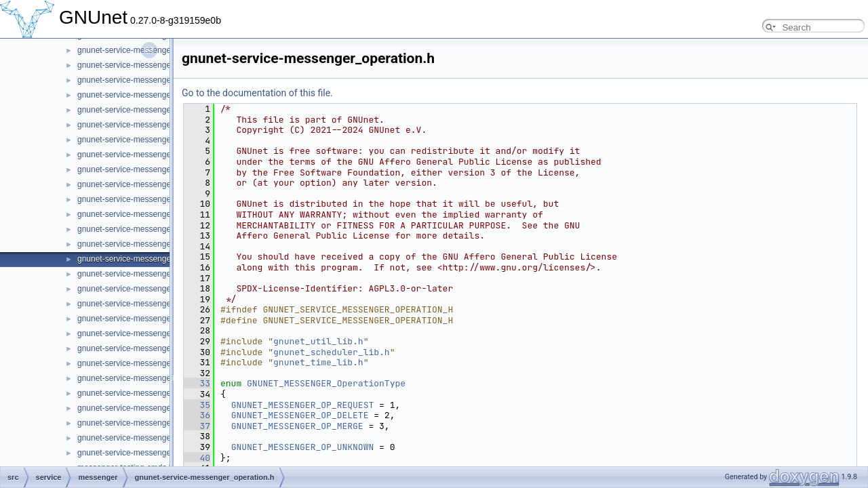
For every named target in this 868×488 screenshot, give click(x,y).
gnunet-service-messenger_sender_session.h (160, 363)
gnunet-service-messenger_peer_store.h (151, 319)
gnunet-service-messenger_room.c (140, 333)
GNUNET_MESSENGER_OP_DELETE (300, 415)
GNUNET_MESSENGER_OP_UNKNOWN (303, 447)
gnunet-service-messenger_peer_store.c (150, 304)
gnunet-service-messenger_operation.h (148, 259)
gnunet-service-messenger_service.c (144, 378)
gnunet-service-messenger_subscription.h (153, 423)
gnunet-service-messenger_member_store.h (157, 50)
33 (197, 383)
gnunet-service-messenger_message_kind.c (157, 95)
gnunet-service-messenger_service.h (144, 393)
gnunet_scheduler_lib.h (332, 352)
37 (197, 426)
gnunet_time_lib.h (318, 362)
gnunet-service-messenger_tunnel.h (142, 453)
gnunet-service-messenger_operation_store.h (159, 289)
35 (197, 405)
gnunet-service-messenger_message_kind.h (157, 110)
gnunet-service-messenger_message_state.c (158, 184)
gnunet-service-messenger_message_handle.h (162, 80)
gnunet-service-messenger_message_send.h (159, 169)
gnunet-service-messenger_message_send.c (158, 155)
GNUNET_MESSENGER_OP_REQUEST (303, 405)
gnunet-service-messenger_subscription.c (153, 408)
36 (197, 415)
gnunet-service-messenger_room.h (140, 348)
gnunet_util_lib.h (318, 341)
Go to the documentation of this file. (257, 93)
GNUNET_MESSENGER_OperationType (326, 383)
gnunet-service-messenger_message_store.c (159, 214)
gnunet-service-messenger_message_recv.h (157, 140)
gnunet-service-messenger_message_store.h (159, 229)
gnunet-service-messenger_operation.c (148, 244)
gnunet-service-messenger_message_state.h (159, 199)
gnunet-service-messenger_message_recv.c (157, 125)
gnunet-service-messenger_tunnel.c (142, 438)
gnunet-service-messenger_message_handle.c (162, 65)
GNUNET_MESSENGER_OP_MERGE (297, 426)
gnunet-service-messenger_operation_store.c (159, 274)
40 (197, 458)
